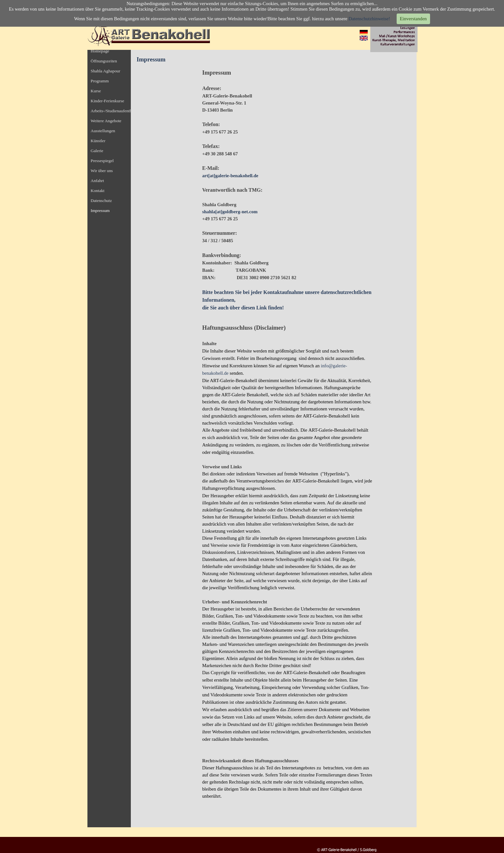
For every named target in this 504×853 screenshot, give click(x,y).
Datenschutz (101, 201)
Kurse (96, 91)
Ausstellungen (103, 131)
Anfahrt (97, 181)
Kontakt (98, 191)
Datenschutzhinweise (369, 19)
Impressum (100, 211)
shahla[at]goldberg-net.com (230, 212)
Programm (100, 81)
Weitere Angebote (106, 121)
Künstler (98, 141)
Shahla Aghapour (105, 71)
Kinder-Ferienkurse (107, 101)
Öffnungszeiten (104, 61)
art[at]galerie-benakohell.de (230, 176)
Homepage (100, 51)
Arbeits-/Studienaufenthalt (113, 111)
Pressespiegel (102, 161)
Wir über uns (102, 171)
